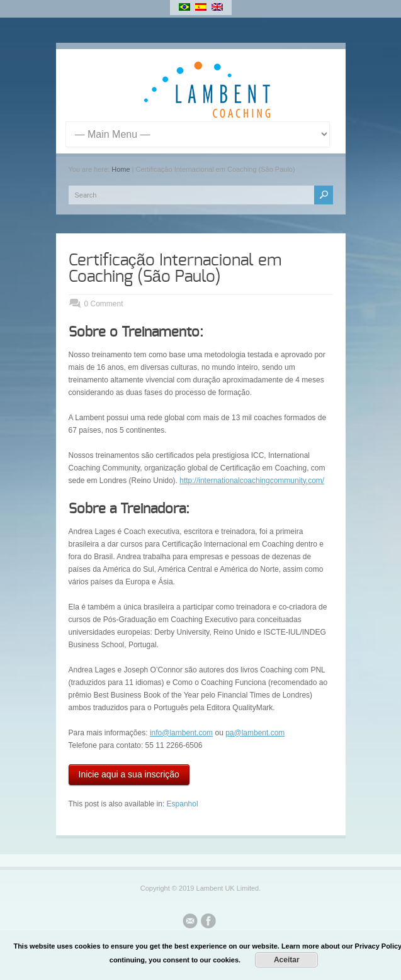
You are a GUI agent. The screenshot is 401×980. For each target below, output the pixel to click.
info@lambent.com (181, 733)
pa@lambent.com (255, 733)
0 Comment (104, 304)
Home (121, 169)
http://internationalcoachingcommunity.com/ (252, 481)
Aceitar (287, 960)
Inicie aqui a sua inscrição (129, 774)
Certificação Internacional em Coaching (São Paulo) (175, 269)
